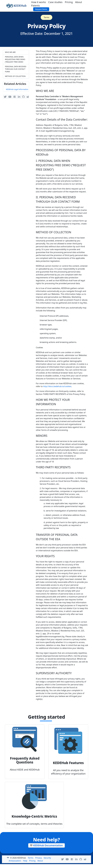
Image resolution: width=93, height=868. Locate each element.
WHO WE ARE (10, 52)
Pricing (69, 2)
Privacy (38, 858)
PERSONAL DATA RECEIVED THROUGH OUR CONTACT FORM (16, 69)
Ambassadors (15, 861)
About (79, 2)
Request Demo (41, 9)
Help (25, 861)
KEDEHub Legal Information (17, 89)
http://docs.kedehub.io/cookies (57, 386)
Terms (46, 17)
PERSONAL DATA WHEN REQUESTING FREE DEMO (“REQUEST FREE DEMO (15, 59)
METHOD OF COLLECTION (15, 76)
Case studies (55, 2)
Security (47, 858)
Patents (36, 6)
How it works (39, 2)
